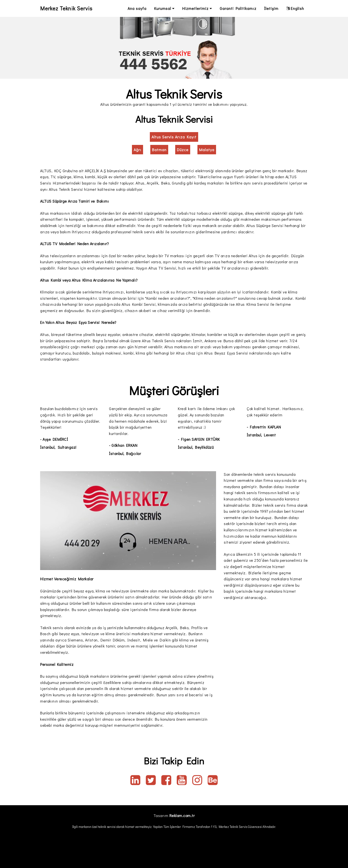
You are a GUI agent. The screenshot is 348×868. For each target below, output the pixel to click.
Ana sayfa (137, 8)
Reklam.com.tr (182, 815)
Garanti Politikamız (238, 8)
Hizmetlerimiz (195, 8)
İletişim (271, 8)
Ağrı (138, 150)
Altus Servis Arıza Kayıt (174, 137)
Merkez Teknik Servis (69, 8)
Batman (159, 150)
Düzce (183, 150)
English (295, 8)
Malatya (207, 150)
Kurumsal (163, 8)
